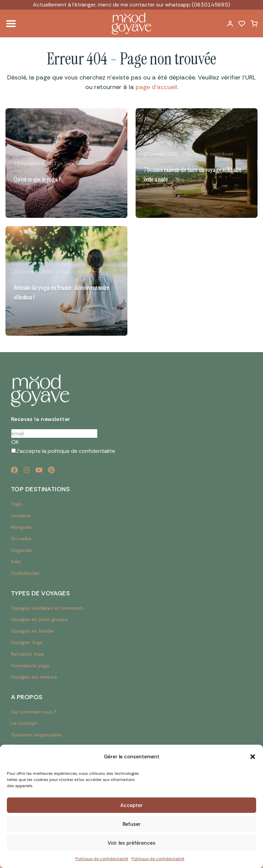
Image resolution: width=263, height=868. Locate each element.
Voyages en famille (32, 631)
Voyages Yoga (27, 642)
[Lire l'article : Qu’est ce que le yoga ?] (66, 163)
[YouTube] (39, 470)
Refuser (132, 824)
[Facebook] (14, 470)
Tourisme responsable (36, 735)
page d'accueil (156, 87)
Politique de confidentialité (102, 859)
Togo (17, 504)
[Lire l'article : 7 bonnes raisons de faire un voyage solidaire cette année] (197, 163)
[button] (253, 757)
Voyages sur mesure (34, 677)
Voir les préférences (131, 843)
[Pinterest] (51, 470)
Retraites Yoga (28, 654)
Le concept (24, 723)
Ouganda (21, 550)
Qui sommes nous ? (34, 712)
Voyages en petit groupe (39, 619)
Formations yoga (30, 666)
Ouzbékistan (25, 573)
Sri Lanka (21, 538)
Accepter (131, 805)
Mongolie (21, 527)
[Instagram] (27, 470)
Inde (16, 561)
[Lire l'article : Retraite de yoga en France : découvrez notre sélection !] (66, 281)
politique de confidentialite (81, 451)
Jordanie (21, 516)
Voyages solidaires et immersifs (47, 608)
